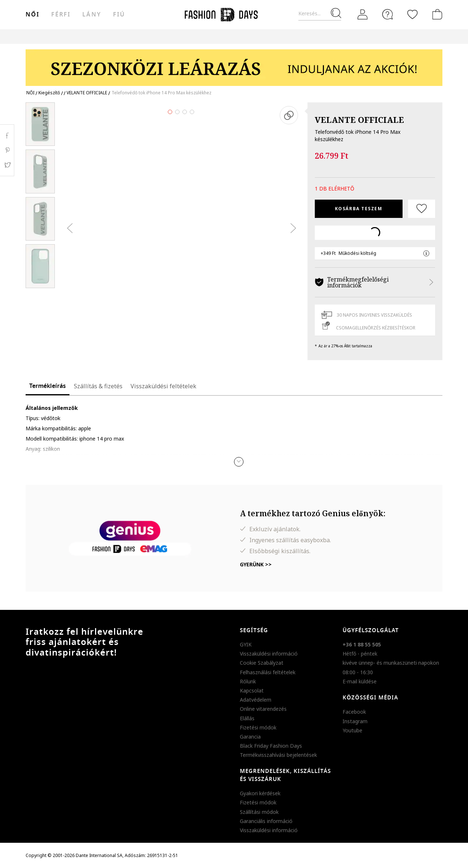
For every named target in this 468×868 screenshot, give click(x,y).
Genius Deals (274, 36)
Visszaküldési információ (269, 654)
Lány (92, 15)
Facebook (354, 712)
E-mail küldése (360, 681)
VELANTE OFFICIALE (359, 120)
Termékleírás (48, 386)
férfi (61, 15)
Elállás (247, 718)
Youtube (352, 730)
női (33, 15)
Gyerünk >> (256, 564)
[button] (239, 462)
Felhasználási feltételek (268, 672)
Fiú (119, 15)
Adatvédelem (256, 700)
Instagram (355, 721)
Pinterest (7, 150)
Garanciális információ (266, 821)
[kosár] (436, 14)
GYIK (246, 644)
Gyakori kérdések (260, 793)
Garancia (250, 737)
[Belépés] (363, 15)
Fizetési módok (258, 727)
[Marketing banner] (234, 64)
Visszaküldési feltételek (163, 386)
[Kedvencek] (412, 14)
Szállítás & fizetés (98, 386)
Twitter (7, 165)
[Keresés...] (320, 14)
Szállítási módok (259, 812)
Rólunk (248, 681)
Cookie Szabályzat (262, 663)
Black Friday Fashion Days (271, 746)
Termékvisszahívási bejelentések (278, 755)
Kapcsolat (252, 690)
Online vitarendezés (263, 709)
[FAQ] (388, 14)
